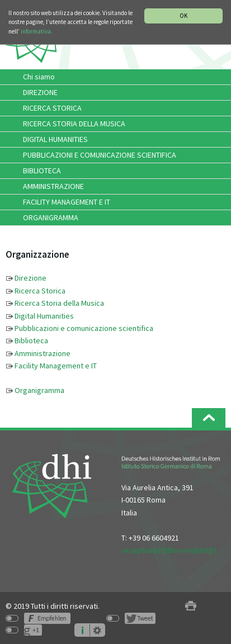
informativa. (37, 31)
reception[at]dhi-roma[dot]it (169, 550)
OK (183, 16)
